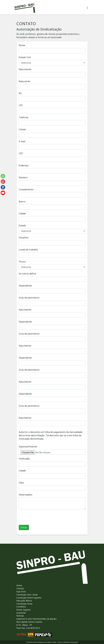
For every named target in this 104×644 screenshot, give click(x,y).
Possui (22, 262)
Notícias (20, 616)
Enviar (24, 527)
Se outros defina (27, 274)
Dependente (25, 286)
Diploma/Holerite (28, 447)
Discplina (24, 238)
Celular (22, 129)
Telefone (24, 117)
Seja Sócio (21, 592)
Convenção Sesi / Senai (27, 595)
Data (21, 483)
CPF (21, 105)
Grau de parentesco (29, 298)
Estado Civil (25, 57)
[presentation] (40, 517)
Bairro (22, 201)
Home (19, 585)
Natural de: (25, 81)
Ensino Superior (24, 610)
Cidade (22, 214)
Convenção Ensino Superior (29, 598)
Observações (26, 495)
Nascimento (25, 69)
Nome (22, 45)
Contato (20, 588)
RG (20, 93)
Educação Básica (24, 601)
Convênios (21, 607)
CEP (21, 153)
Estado (22, 226)
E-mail (22, 141)
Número (23, 177)
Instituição (24, 459)
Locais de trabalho (28, 250)
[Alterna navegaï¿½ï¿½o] (87, 8)
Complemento (26, 189)
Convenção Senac (24, 604)
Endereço (24, 165)
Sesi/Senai (21, 613)
